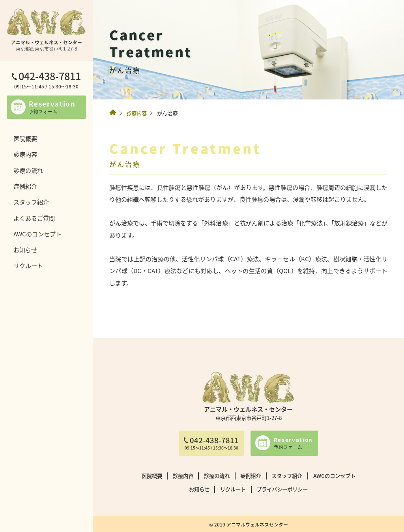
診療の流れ (28, 170)
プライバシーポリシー (282, 489)
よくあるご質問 (34, 218)
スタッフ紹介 (31, 202)
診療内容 (25, 154)
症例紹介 (25, 186)
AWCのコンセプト (37, 234)
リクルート (28, 265)
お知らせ (25, 249)
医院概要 (25, 138)
